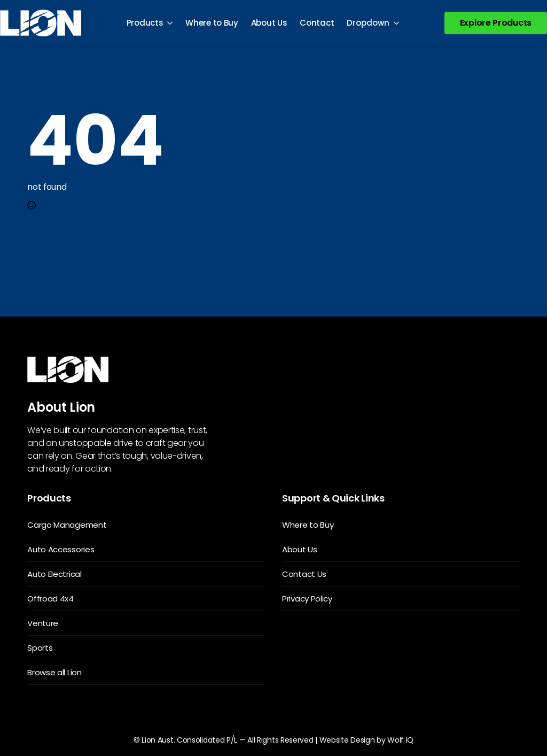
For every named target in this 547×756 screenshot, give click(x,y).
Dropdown (368, 23)
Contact (317, 23)
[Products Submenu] (171, 23)
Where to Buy (212, 23)
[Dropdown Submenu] (397, 23)
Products (145, 23)
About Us (269, 23)
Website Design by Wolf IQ (367, 740)
